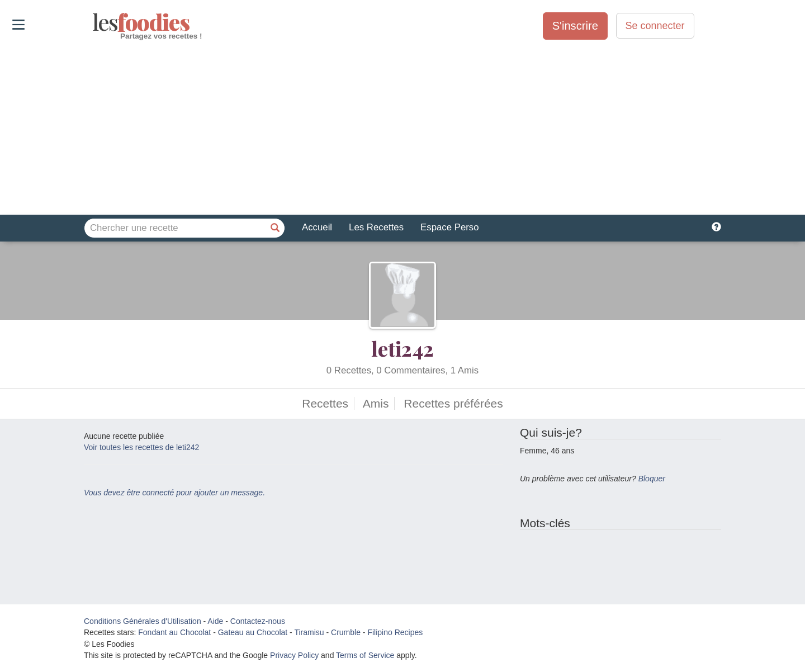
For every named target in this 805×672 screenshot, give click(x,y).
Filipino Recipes (395, 632)
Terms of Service (365, 655)
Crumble (346, 632)
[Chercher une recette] (275, 228)
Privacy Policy (294, 655)
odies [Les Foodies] (94, 22)
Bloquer (652, 479)
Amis (376, 403)
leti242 (402, 348)
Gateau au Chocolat (253, 632)
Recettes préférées (453, 403)
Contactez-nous (258, 621)
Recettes (325, 403)
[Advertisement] (402, 128)
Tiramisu (309, 632)
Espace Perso (449, 227)
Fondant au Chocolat (174, 632)
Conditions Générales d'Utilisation (143, 621)
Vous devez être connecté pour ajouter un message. (174, 493)
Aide (215, 621)
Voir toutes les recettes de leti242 (141, 447)
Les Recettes (376, 227)
